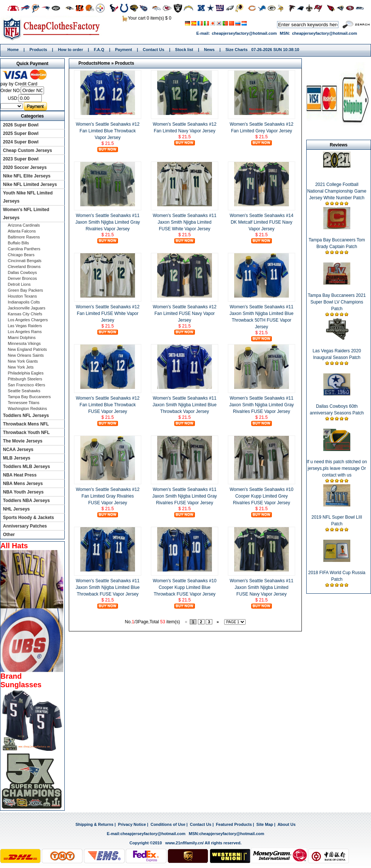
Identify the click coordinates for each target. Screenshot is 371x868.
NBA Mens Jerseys (23, 484)
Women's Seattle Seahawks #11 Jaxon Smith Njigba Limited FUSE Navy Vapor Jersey (262, 587)
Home (54, 28)
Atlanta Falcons (22, 231)
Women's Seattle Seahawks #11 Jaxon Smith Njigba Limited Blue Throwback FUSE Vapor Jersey (108, 587)
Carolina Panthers (24, 249)
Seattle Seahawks (24, 391)
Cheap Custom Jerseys (28, 150)
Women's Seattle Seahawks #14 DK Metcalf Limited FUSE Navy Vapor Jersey (262, 222)
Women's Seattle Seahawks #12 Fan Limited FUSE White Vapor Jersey (108, 313)
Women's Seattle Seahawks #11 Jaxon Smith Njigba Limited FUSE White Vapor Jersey (185, 222)
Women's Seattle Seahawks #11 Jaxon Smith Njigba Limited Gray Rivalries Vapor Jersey (108, 222)
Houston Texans (22, 296)
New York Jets (21, 367)
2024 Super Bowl (21, 142)
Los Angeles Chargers (28, 320)
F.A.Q (99, 50)
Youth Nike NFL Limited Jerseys (28, 197)
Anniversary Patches (25, 526)
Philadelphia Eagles (26, 373)
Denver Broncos (22, 278)
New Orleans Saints (26, 355)
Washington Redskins (27, 408)
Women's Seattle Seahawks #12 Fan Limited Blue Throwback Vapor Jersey (108, 131)
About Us (286, 824)
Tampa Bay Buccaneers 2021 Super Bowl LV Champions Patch (337, 302)
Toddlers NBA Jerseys (26, 501)
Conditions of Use (168, 824)
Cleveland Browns (24, 267)
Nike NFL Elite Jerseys (27, 176)
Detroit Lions (19, 284)
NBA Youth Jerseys (23, 492)
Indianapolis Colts (24, 302)
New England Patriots (27, 349)
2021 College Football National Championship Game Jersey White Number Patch (337, 191)
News (209, 50)
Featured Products (234, 824)
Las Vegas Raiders (25, 326)
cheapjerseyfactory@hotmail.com (244, 33)
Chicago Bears (21, 255)
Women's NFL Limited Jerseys (26, 214)
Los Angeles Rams (25, 332)
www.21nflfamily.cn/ (185, 843)
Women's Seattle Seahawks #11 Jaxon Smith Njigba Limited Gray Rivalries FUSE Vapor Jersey (262, 405)
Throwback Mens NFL (26, 424)
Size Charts (236, 50)
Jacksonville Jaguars (27, 308)
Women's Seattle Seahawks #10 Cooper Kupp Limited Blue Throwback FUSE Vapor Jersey (185, 587)
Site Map (265, 824)
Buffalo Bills (18, 243)
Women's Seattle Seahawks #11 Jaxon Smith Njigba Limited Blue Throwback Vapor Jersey (185, 405)
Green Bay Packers (25, 290)
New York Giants (23, 361)
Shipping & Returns (95, 824)
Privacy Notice (132, 824)
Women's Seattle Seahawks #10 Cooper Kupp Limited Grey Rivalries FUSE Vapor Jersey (262, 496)
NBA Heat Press (20, 475)
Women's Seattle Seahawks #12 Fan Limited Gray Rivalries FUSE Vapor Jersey (108, 496)
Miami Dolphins (22, 338)
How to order (71, 50)
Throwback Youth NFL (26, 433)
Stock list (184, 50)
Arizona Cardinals (24, 225)
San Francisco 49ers (26, 385)
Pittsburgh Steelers (25, 379)
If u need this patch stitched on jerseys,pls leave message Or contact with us (337, 468)
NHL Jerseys (16, 509)
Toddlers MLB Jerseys (26, 467)
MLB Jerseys (17, 458)
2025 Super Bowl (21, 133)
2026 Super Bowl (21, 125)
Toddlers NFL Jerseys (26, 416)
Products (38, 50)
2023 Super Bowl (21, 159)
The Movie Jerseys (23, 441)
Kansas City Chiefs (25, 314)
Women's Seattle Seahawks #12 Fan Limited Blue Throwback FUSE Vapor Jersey (108, 405)
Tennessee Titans (24, 403)
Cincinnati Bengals (25, 261)
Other (9, 535)
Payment (124, 50)
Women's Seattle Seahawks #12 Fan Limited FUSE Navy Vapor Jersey (185, 313)
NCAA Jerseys (18, 450)
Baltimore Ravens (24, 237)
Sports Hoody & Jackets (28, 518)
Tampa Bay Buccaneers (29, 397)
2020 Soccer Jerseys (25, 167)
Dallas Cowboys (22, 272)
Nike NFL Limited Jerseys (30, 184)
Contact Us (154, 50)
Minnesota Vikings (24, 343)
